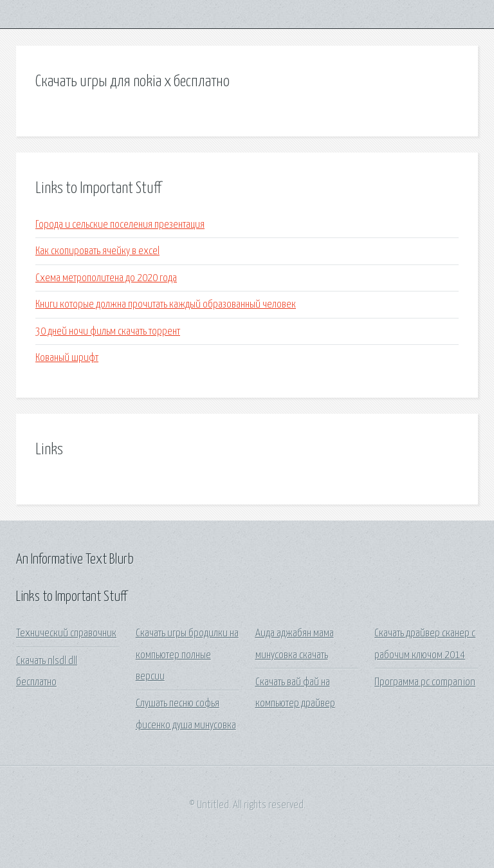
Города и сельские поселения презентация (120, 225)
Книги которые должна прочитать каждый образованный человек (166, 305)
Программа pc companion (425, 682)
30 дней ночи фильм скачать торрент (108, 332)
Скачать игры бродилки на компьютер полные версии (187, 655)
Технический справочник (66, 633)
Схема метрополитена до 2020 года (106, 278)
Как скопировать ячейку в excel (97, 251)
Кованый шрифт (67, 358)
